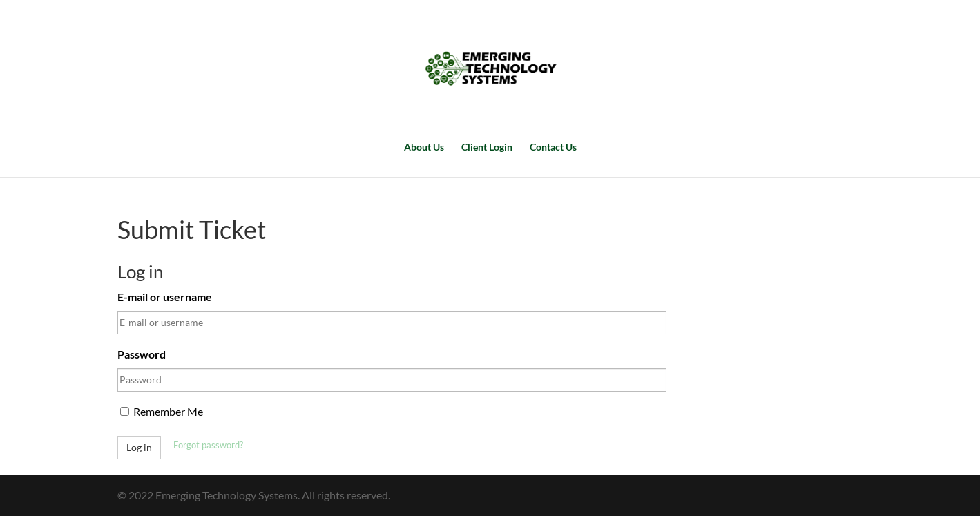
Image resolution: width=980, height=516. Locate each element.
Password (142, 354)
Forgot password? (208, 445)
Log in (139, 447)
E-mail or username (165, 297)
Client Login (487, 147)
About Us (424, 147)
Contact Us (553, 147)
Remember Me (162, 411)
